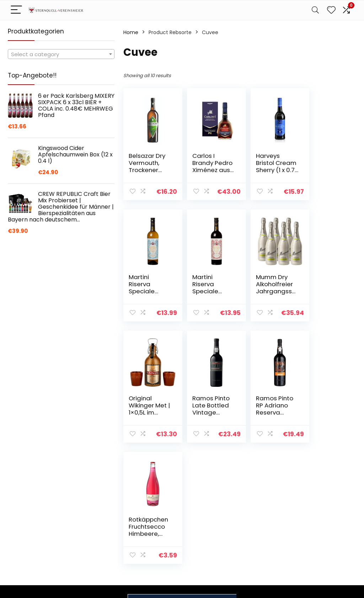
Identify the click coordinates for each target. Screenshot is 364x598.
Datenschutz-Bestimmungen (323, 503)
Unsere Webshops (269, 530)
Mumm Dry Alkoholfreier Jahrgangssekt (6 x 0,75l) (207, 291)
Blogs (253, 520)
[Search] (315, 10)
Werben (257, 540)
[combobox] (61, 54)
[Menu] (16, 10)
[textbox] (61, 54)
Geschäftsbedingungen (333, 516)
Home (131, 32)
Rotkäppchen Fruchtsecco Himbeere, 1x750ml (206, 412)
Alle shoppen (263, 510)
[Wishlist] (331, 10)
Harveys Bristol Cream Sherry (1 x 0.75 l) (262, 170)
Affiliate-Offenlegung (320, 529)
